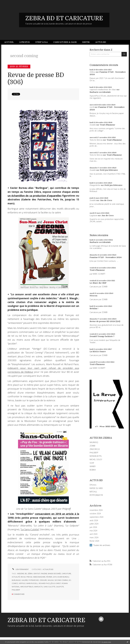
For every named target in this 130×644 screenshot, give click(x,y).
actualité (16, 577)
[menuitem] (10, 42)
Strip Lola (42, 42)
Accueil (9, 42)
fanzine (44, 574)
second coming (61, 580)
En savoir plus (106, 642)
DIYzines (93, 485)
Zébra (92, 72)
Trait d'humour (108, 125)
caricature (66, 574)
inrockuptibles (27, 587)
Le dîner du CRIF (98, 283)
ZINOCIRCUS (95, 449)
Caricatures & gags (65, 42)
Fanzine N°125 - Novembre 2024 (106, 257)
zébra (30, 574)
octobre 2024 (95, 514)
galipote (60, 587)
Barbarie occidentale (100, 92)
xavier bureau (63, 577)
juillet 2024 (94, 524)
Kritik (86, 42)
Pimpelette (95, 185)
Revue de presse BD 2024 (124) (105, 321)
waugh (51, 580)
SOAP (92, 463)
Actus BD (101, 42)
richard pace (44, 583)
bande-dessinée (54, 574)
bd (26, 574)
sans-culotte (49, 587)
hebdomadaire (39, 577)
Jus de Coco (106, 200)
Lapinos (93, 216)
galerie (25, 580)
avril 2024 (94, 534)
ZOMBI (92, 446)
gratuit (37, 574)
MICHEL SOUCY (96, 459)
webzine (21, 574)
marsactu (39, 587)
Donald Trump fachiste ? (102, 336)
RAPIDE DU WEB (96, 488)
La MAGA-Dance (98, 352)
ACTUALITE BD (48, 569)
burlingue (16, 580)
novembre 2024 (96, 510)
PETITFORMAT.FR (96, 495)
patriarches (34, 580)
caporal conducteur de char (103, 90)
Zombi (93, 125)
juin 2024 (93, 527)
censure (43, 580)
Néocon (93, 296)
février (49, 577)
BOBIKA (93, 470)
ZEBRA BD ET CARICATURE (64, 18)
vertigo (22, 583)
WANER (93, 466)
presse (29, 577)
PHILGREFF (94, 453)
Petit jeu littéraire (109, 170)
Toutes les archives (102, 545)
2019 (55, 577)
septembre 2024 (96, 517)
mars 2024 (94, 538)
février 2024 (94, 541)
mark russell (32, 583)
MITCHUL (93, 492)
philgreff (16, 590)
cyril (92, 107)
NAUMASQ (94, 442)
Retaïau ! (94, 309)
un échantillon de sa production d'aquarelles (35, 196)
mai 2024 (93, 531)
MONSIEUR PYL (96, 456)
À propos (25, 42)
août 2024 (94, 520)
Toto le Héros (96, 140)
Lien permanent (20, 569)
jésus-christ (56, 583)
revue (23, 577)
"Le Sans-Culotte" (30, 529)
